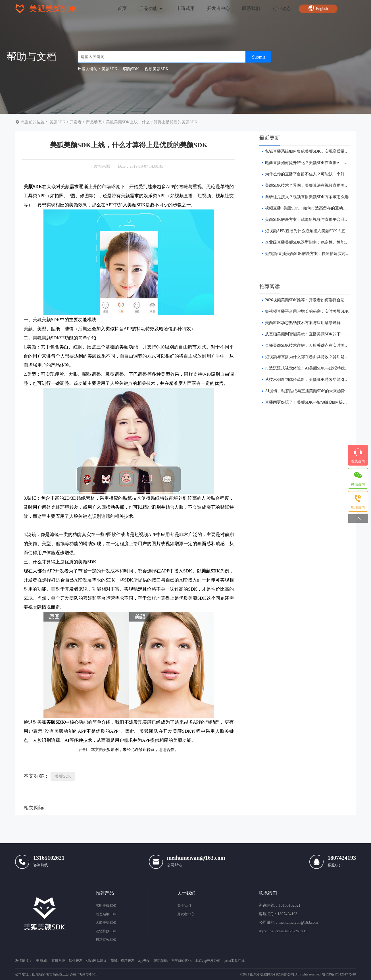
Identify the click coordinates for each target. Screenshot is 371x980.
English (318, 8)
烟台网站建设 (97, 961)
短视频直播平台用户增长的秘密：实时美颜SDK (307, 311)
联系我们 (251, 8)
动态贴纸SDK (106, 914)
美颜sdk (42, 961)
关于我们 (184, 906)
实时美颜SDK (106, 906)
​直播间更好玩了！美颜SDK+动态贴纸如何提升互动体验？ (316, 402)
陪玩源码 (161, 961)
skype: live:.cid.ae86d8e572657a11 (283, 931)
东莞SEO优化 (181, 961)
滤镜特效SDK (106, 931)
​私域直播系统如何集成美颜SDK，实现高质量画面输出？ (315, 151)
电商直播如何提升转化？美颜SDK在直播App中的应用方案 (316, 163)
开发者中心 (218, 8)
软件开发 (76, 961)
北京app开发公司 (208, 961)
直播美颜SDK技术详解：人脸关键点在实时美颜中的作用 (315, 345)
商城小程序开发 (122, 961)
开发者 (76, 122)
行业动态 (282, 8)
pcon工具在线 (235, 961)
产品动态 (94, 122)
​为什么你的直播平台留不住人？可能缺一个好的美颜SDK (315, 174)
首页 (122, 8)
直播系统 (58, 961)
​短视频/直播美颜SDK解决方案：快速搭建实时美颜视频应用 (317, 254)
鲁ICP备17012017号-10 (339, 974)
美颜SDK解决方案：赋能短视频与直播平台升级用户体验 (315, 220)
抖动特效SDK (106, 940)
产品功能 (151, 8)
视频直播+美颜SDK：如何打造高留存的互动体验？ (310, 208)
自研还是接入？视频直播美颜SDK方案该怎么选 (307, 197)
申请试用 (185, 8)
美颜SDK (57, 122)
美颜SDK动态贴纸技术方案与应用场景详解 (303, 323)
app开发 (144, 961)
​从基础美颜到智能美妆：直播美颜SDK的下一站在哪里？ (315, 334)
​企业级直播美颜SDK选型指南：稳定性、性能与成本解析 (315, 242)
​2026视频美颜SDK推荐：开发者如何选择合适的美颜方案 (315, 300)
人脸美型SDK (106, 923)
